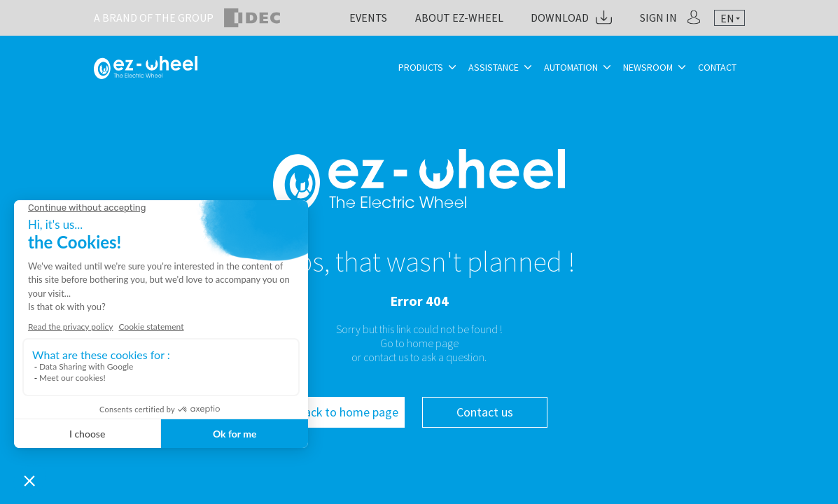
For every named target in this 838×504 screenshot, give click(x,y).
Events (368, 17)
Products (421, 67)
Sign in (658, 17)
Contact (717, 67)
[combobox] (729, 18)
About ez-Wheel (459, 17)
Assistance (494, 67)
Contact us (485, 412)
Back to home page (348, 412)
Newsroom (648, 67)
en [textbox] (727, 18)
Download (560, 17)
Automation (571, 67)
